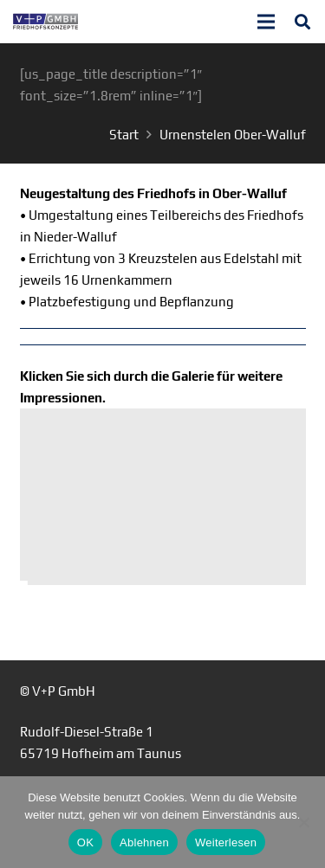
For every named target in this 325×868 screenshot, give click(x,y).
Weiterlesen (226, 842)
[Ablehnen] (303, 822)
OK (85, 842)
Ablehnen (144, 842)
